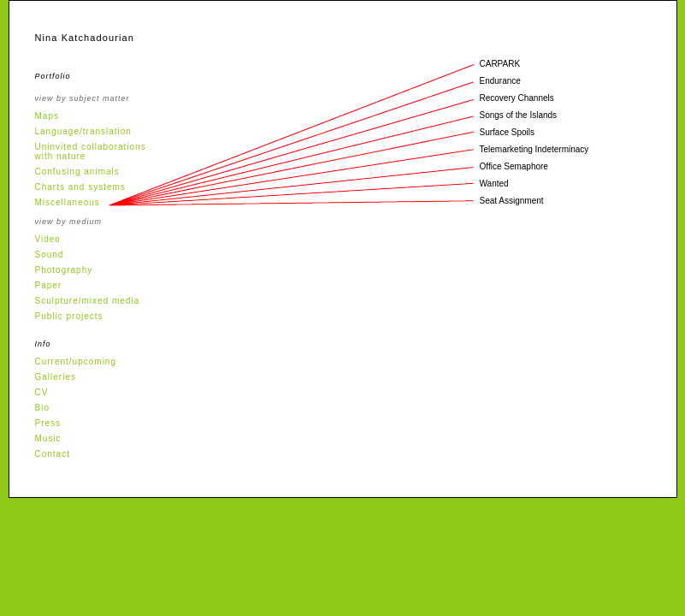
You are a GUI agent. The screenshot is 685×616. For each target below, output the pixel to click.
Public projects (69, 316)
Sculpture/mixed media (88, 301)
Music (48, 438)
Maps (47, 116)
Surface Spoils (507, 132)
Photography (64, 270)
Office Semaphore (514, 166)
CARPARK (500, 64)
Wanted (494, 184)
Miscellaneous (68, 202)
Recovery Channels (517, 98)
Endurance (500, 81)
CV (42, 392)
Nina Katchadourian (85, 38)
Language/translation (83, 131)
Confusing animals (77, 172)
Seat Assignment (512, 201)
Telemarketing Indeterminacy (534, 149)
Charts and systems (80, 187)
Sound (50, 255)
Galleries (56, 377)
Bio (42, 408)
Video (48, 239)
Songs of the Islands (519, 115)
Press (48, 423)
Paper (49, 285)
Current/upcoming (76, 361)
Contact (53, 454)
